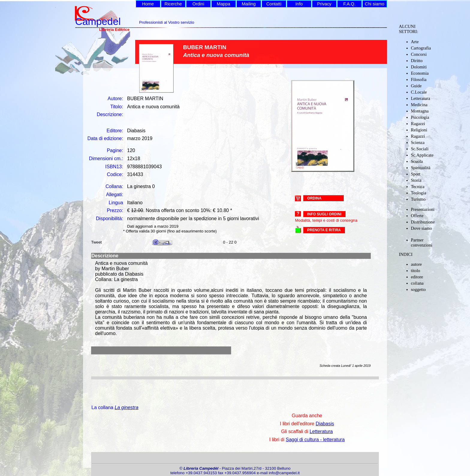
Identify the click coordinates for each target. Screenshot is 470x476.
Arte (415, 42)
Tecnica (418, 187)
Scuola (417, 161)
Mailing (248, 4)
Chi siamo (375, 4)
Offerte (417, 216)
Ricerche (173, 4)
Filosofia (419, 79)
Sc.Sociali (420, 149)
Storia (416, 180)
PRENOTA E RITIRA (324, 230)
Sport (416, 174)
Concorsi (419, 54)
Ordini (198, 4)
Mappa (223, 4)
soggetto (418, 289)
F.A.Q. (349, 4)
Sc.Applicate (422, 155)
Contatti (274, 4)
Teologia (419, 193)
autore (416, 264)
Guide (416, 86)
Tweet (97, 242)
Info (299, 4)
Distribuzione (423, 222)
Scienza (418, 142)
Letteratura (421, 98)
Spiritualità (421, 168)
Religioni (419, 130)
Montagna (420, 111)
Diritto (417, 61)
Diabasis (325, 424)
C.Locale (419, 92)
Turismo (418, 199)
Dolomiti (419, 67)
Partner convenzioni (422, 242)
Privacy (324, 4)
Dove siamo (421, 228)
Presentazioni (423, 209)
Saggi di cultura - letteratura (315, 440)
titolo (416, 271)
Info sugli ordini (324, 214)
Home (148, 4)
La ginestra (126, 407)
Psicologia (420, 117)
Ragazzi (418, 124)
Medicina (419, 105)
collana (417, 283)
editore (417, 277)
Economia (420, 73)
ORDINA (314, 198)
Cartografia (421, 48)
